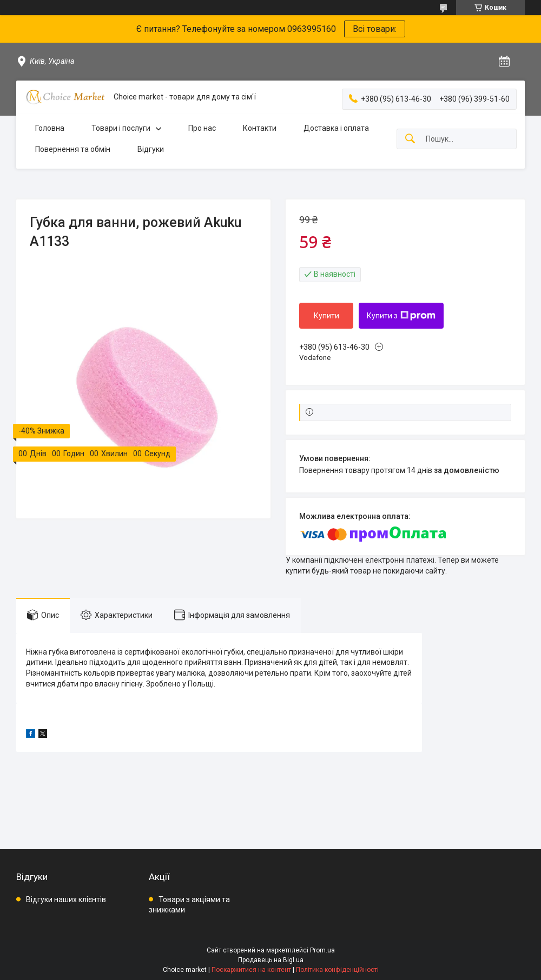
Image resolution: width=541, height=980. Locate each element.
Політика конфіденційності (337, 970)
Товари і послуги (121, 128)
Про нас (202, 128)
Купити (326, 316)
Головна (50, 128)
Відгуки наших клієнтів (66, 899)
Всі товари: (375, 29)
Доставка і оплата (336, 128)
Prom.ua (322, 950)
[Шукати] (410, 139)
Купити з (401, 316)
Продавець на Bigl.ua (271, 960)
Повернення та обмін (73, 149)
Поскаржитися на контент (251, 970)
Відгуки (151, 149)
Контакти (260, 128)
